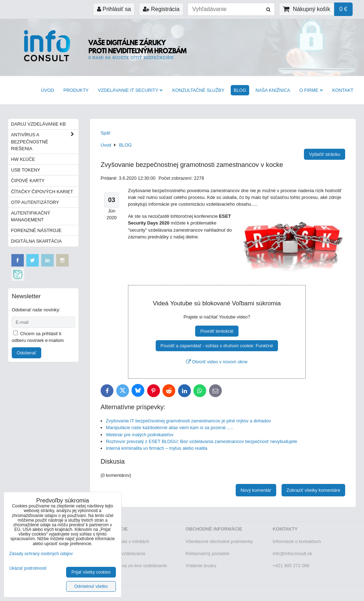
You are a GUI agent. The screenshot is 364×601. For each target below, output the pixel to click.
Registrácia (161, 9)
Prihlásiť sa (114, 9)
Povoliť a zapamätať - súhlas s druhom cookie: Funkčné (217, 346)
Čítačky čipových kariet (42, 192)
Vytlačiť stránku (325, 154)
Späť (106, 133)
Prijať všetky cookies (91, 572)
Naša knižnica (273, 90)
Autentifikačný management (31, 216)
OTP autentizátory (35, 202)
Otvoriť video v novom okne (217, 362)
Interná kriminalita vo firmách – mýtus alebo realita (157, 448)
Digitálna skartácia (36, 241)
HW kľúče (23, 159)
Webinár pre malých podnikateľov (140, 435)
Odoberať (26, 353)
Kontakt (343, 90)
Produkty (76, 90)
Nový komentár (256, 490)
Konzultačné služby (198, 90)
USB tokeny (26, 170)
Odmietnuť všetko (91, 586)
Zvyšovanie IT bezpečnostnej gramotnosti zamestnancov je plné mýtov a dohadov (188, 421)
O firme (311, 90)
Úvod (47, 90)
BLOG (240, 90)
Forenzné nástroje (36, 230)
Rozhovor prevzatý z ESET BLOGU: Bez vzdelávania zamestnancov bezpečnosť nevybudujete (202, 441)
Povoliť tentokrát (217, 331)
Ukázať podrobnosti (28, 568)
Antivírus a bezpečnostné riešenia (45, 142)
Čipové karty (28, 181)
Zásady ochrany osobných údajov (41, 554)
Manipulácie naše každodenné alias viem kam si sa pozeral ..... (170, 428)
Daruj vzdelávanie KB (38, 124)
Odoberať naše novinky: (36, 310)
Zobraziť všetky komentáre (313, 490)
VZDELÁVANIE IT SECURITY (130, 90)
